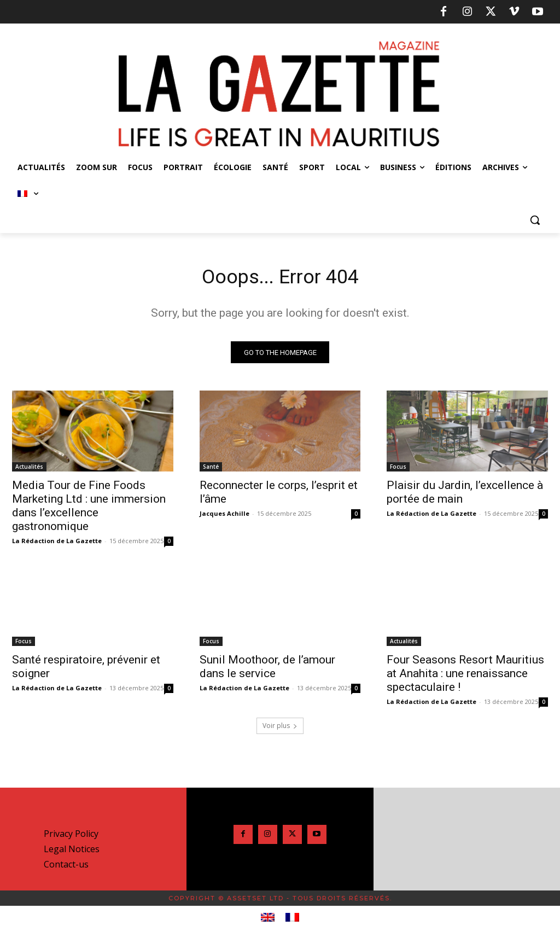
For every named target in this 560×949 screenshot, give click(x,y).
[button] (535, 220)
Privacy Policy (71, 837)
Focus (398, 469)
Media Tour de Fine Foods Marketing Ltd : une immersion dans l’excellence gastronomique (89, 508)
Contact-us (66, 868)
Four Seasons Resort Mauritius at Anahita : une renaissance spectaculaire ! (465, 677)
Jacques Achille (224, 516)
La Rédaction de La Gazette (57, 543)
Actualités (29, 469)
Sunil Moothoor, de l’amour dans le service (267, 670)
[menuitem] (28, 194)
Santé (211, 469)
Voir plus (280, 729)
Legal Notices (72, 852)
